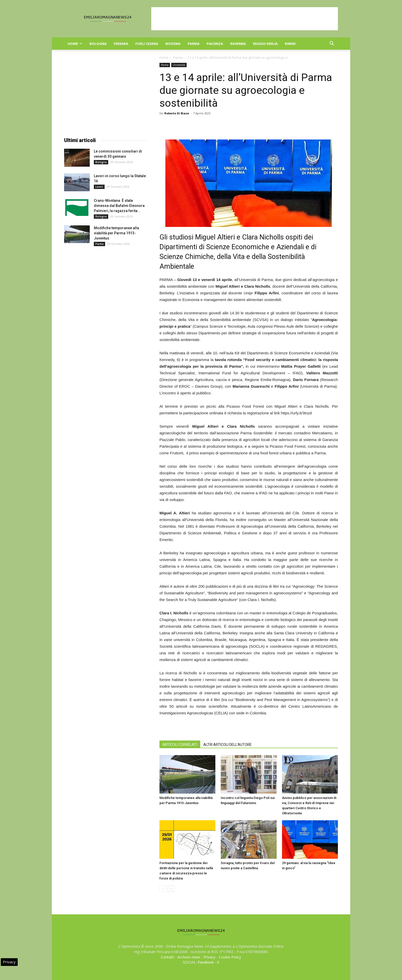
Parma (194, 44)
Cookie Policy (230, 957)
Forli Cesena (147, 44)
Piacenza (215, 44)
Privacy (209, 957)
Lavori (99, 187)
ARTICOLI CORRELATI (180, 745)
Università (179, 65)
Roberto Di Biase (177, 113)
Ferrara (121, 44)
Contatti (167, 957)
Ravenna (238, 44)
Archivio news (189, 957)
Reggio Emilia (265, 44)
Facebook (206, 962)
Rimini (290, 44)
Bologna (98, 44)
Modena (173, 44)
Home (75, 44)
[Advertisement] (245, 19)
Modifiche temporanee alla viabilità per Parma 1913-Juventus (116, 233)
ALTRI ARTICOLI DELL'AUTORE (228, 745)
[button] (332, 44)
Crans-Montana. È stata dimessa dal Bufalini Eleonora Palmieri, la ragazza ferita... (119, 206)
